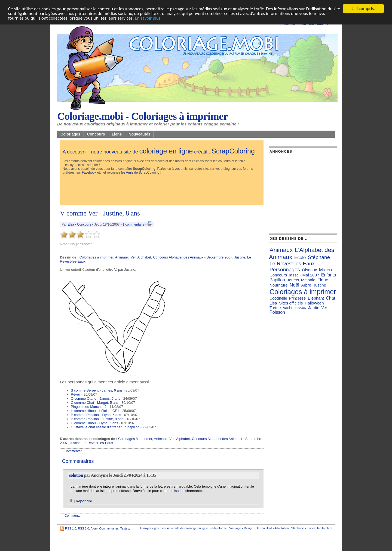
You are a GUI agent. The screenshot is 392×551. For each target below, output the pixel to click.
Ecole (300, 258)
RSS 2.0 (83, 528)
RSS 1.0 (71, 528)
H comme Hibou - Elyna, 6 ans (94, 423)
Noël (294, 285)
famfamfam (325, 528)
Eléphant (316, 298)
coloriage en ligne (166, 151)
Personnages (285, 270)
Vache (288, 308)
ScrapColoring (233, 151)
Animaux (122, 257)
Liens (117, 134)
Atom (94, 528)
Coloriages (70, 134)
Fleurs (323, 280)
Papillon (277, 280)
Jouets (293, 280)
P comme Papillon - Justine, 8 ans (97, 419)
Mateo (325, 270)
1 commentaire (133, 224)
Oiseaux (309, 270)
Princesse (297, 298)
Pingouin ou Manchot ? (89, 407)
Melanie (308, 280)
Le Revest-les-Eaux (98, 443)
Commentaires (109, 528)
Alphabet (144, 257)
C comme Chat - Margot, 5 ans (95, 403)
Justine (240, 257)
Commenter (73, 451)
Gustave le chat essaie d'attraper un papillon (105, 427)
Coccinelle (278, 298)
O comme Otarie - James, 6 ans (95, 398)
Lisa (273, 303)
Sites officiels (291, 303)
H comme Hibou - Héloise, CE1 (95, 411)
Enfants (329, 275)
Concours (96, 134)
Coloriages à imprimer (96, 257)
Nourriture (279, 285)
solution (76, 475)
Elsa (71, 224)
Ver (133, 257)
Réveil (76, 394)
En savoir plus (148, 18)
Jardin (314, 308)
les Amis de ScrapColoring (140, 173)
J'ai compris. (363, 9)
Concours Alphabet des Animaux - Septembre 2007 (193, 257)
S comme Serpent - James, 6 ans (97, 390)
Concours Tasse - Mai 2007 (294, 275)
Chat (330, 298)
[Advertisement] (162, 190)
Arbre (306, 285)
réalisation (176, 491)
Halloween (314, 303)
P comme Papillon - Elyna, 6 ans (96, 415)
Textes (125, 528)
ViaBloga (235, 528)
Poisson (277, 312)
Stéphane (319, 257)
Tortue (275, 308)
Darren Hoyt (264, 528)
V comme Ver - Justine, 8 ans (100, 213)
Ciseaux (301, 308)
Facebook (89, 173)
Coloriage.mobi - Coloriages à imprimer (143, 116)
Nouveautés (139, 134)
